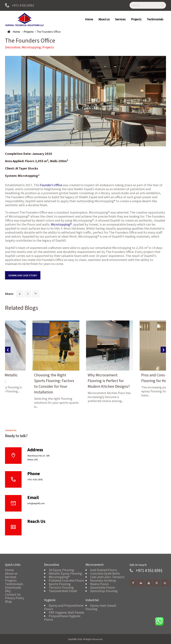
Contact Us (13, 594)
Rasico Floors (99, 584)
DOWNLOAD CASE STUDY (23, 275)
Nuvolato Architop (103, 580)
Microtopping (31, 47)
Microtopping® (61, 224)
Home (14, 32)
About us (11, 573)
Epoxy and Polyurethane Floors (64, 607)
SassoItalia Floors (103, 587)
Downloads (13, 587)
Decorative (13, 47)
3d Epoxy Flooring (61, 570)
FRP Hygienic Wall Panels (66, 612)
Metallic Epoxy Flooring (65, 573)
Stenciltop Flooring (104, 591)
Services (11, 577)
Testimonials (14, 584)
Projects (29, 32)
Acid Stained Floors (104, 570)
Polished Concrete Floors (66, 580)
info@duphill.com (36, 503)
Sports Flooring (60, 584)
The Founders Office (49, 32)
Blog (8, 601)
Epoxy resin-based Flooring (101, 607)
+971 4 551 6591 (35, 479)
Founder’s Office (51, 185)
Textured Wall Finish (63, 591)
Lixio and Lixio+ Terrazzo (107, 577)
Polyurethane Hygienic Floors (62, 618)
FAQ (8, 591)
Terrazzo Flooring (61, 587)
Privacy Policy (15, 598)
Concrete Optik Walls (105, 573)
